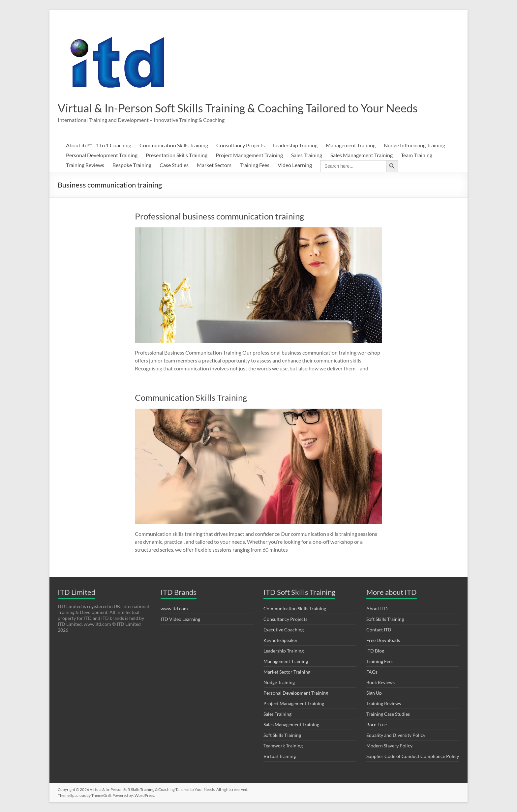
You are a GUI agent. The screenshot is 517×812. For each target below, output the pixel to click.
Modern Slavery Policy (389, 746)
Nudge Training (279, 683)
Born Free (377, 725)
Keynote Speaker (281, 640)
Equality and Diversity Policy (396, 735)
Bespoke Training (132, 165)
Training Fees (255, 165)
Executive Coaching (284, 630)
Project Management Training (249, 155)
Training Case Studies (388, 714)
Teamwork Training (283, 746)
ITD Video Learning (180, 619)
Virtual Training (280, 756)
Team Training (417, 155)
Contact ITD (379, 630)
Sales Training (307, 155)
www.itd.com (174, 609)
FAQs (372, 672)
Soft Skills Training (282, 735)
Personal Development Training (102, 155)
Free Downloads (383, 640)
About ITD (377, 609)
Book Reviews (380, 683)
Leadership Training (295, 145)
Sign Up (374, 693)
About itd (77, 145)
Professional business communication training (219, 217)
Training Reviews (85, 165)
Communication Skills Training (174, 145)
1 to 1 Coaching (114, 145)
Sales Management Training (362, 155)
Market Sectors (214, 165)
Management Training (351, 145)
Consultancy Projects (241, 145)
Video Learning (295, 165)
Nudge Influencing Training (414, 145)
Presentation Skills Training (177, 155)
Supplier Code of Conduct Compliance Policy (413, 756)
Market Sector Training (287, 672)
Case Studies (174, 165)
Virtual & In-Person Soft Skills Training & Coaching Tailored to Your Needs (246, 108)
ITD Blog (375, 651)
